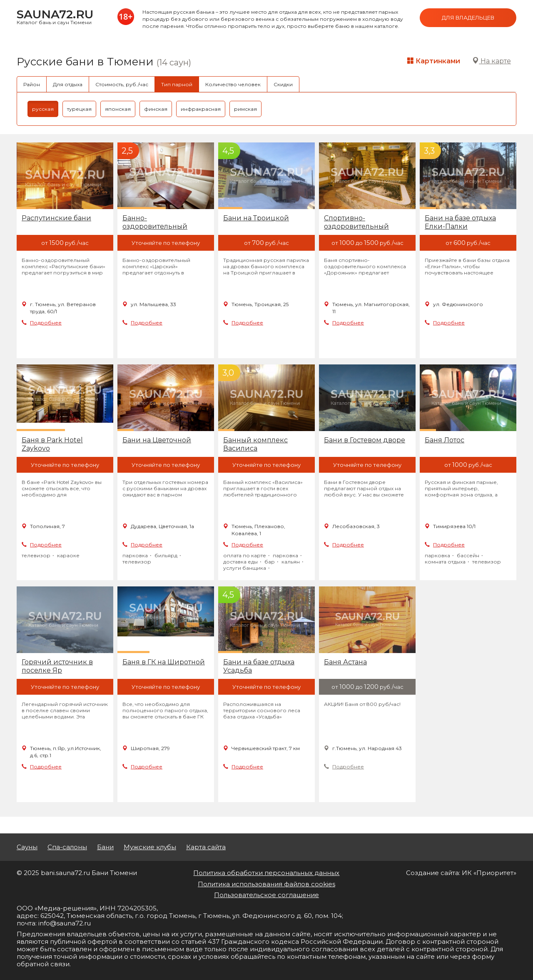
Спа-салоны (67, 847)
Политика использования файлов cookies (266, 884)
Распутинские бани (56, 218)
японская (118, 109)
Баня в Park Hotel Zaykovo (52, 444)
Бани (105, 847)
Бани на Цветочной (157, 440)
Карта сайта (206, 847)
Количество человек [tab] (233, 84)
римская (245, 109)
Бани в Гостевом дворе (365, 440)
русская (43, 109)
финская (156, 109)
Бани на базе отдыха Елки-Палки (460, 222)
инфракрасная (201, 109)
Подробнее (46, 323)
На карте (492, 61)
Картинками (434, 61)
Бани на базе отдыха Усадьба (259, 666)
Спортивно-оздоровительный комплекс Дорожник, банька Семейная (362, 222)
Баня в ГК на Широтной (164, 662)
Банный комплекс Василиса (255, 444)
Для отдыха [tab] (68, 84)
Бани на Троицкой (256, 218)
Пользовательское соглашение (266, 895)
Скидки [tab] (283, 84)
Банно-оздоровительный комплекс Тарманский (162, 222)
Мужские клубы (150, 847)
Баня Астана (345, 662)
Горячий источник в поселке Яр (57, 666)
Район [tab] (32, 84)
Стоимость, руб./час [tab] (122, 84)
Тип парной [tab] (177, 84)
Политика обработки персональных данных (266, 873)
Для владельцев (468, 17)
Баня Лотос (445, 440)
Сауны (27, 847)
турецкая (79, 109)
